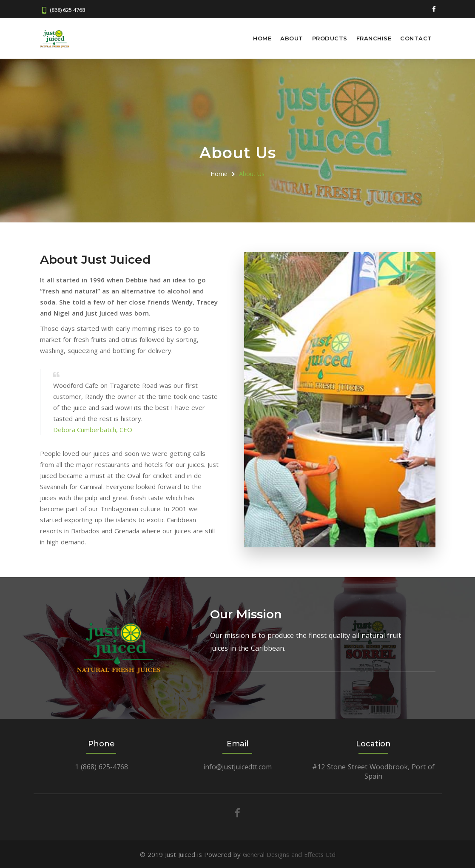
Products (330, 38)
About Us (252, 173)
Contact (416, 38)
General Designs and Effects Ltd (289, 854)
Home (262, 38)
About (292, 38)
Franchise (374, 38)
